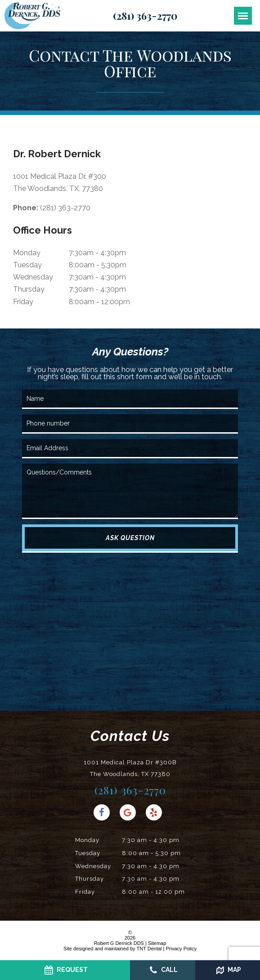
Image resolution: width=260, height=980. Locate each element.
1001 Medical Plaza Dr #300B (130, 769)
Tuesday (27, 265)
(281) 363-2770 (145, 16)
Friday (23, 302)
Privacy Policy (181, 949)
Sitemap (157, 943)
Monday (27, 253)
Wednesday (33, 277)
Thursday (29, 289)
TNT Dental (149, 949)
